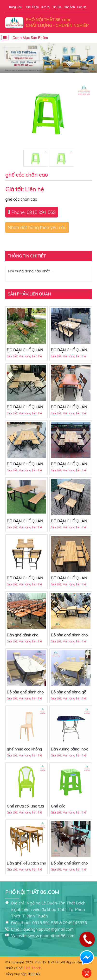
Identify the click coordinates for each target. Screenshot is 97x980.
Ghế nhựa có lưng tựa (25, 806)
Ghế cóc (58, 806)
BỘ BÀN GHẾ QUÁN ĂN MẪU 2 (25, 580)
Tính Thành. (33, 968)
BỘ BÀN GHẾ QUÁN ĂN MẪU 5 (69, 466)
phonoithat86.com (57, 936)
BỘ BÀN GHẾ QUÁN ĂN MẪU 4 (25, 523)
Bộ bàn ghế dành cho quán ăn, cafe (69, 637)
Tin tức (57, 7)
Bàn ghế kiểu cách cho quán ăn (26, 865)
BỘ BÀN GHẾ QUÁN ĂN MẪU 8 (69, 352)
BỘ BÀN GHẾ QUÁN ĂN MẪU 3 (69, 523)
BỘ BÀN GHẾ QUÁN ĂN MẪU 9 (25, 409)
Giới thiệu (32, 7)
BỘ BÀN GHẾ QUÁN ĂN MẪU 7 (69, 409)
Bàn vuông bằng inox (69, 749)
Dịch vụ (45, 7)
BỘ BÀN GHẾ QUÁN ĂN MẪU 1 (69, 580)
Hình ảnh (69, 7)
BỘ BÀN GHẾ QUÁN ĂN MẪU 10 (25, 352)
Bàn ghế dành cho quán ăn (23, 637)
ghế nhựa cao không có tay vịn (24, 751)
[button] (49, 69)
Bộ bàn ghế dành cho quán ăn (25, 694)
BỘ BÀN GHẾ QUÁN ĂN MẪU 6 (25, 466)
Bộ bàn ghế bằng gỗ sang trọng (68, 694)
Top (87, 972)
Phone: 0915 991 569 (33, 212)
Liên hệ (82, 7)
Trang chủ (15, 7)
